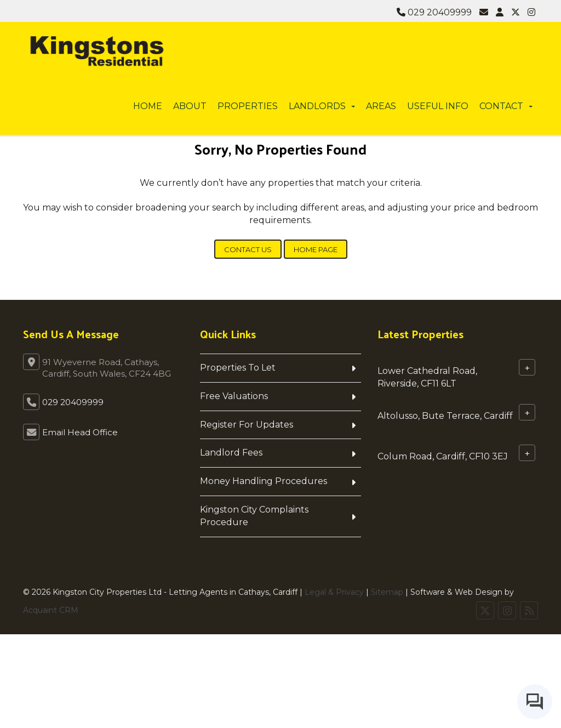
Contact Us (248, 249)
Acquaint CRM (51, 610)
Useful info (438, 106)
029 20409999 (434, 12)
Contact (506, 106)
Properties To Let (238, 368)
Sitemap (387, 592)
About (190, 106)
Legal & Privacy (334, 592)
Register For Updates (247, 425)
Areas (381, 106)
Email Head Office (80, 432)
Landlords (322, 106)
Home (148, 106)
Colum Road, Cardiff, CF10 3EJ (443, 456)
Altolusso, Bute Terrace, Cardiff (445, 415)
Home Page (316, 249)
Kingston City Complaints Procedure (254, 516)
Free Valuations (234, 396)
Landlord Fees (231, 453)
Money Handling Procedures (264, 481)
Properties (248, 106)
